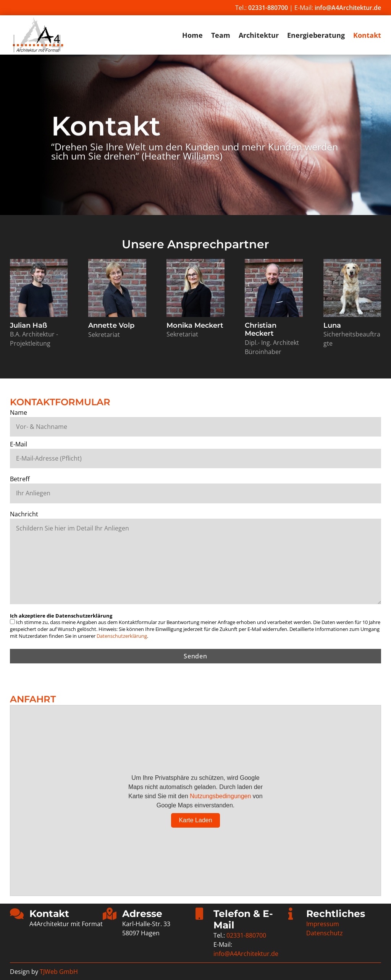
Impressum (323, 924)
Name (19, 412)
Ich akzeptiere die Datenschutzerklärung (61, 616)
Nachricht (24, 514)
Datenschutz (325, 933)
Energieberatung (316, 36)
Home (192, 36)
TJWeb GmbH (59, 972)
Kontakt (367, 36)
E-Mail (19, 444)
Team (221, 36)
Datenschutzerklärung (122, 636)
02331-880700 (268, 8)
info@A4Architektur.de (348, 8)
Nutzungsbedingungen (220, 796)
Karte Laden (195, 820)
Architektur (259, 36)
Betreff (20, 479)
